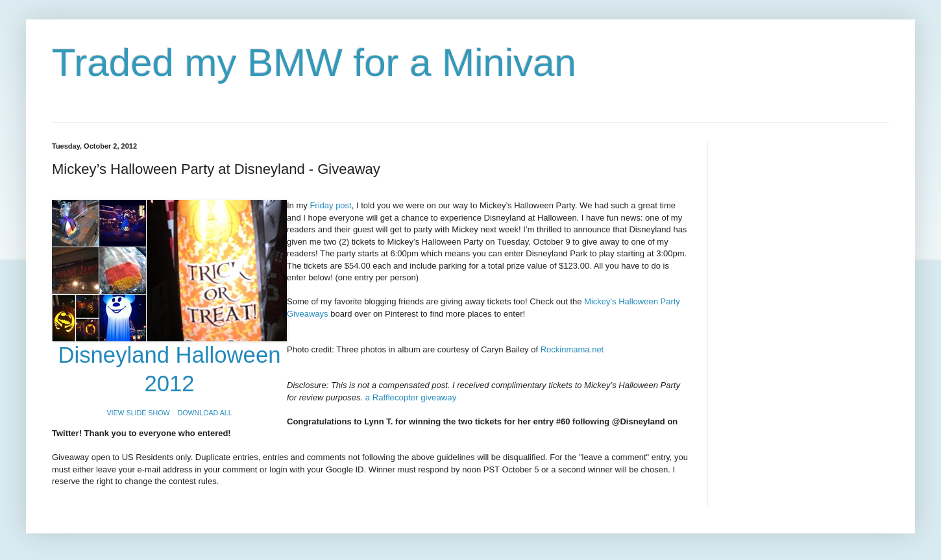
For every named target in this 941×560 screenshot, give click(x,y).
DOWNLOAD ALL (205, 413)
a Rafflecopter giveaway (411, 397)
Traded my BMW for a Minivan (314, 63)
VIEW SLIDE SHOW (138, 413)
